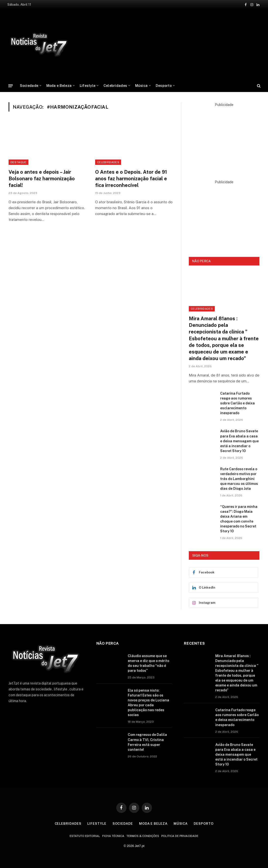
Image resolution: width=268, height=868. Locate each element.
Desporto (164, 86)
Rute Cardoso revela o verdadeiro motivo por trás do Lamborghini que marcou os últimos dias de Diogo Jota (239, 479)
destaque (19, 162)
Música (141, 86)
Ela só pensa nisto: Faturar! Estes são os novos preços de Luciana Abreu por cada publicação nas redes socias (148, 703)
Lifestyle (88, 86)
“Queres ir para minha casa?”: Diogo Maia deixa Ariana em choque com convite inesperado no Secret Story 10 (239, 519)
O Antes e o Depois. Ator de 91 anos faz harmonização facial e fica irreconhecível (131, 179)
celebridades (108, 162)
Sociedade (29, 86)
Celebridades (115, 86)
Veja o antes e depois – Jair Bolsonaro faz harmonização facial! (42, 179)
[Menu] (11, 86)
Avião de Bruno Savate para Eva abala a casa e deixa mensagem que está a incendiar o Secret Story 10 (239, 441)
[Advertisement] (172, 44)
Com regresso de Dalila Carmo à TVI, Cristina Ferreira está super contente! (147, 742)
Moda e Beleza (59, 86)
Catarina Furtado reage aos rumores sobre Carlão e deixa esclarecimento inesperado (237, 403)
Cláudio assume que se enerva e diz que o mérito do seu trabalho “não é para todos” (148, 663)
